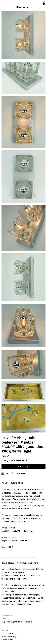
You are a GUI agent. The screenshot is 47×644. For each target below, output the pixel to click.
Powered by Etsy (7, 640)
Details (5, 483)
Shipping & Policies (18, 483)
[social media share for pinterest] (13, 474)
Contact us (29, 622)
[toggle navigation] (3, 3)
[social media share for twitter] (8, 474)
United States (16, 460)
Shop (4, 622)
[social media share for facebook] (3, 474)
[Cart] (44, 4)
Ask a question (21, 474)
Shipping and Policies (15, 622)
